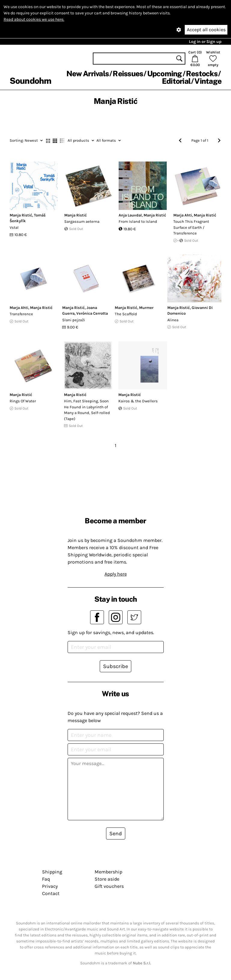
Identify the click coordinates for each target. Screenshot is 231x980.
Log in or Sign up (205, 42)
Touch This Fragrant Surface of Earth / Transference (191, 227)
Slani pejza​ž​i (74, 320)
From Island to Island (138, 221)
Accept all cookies (206, 30)
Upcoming (165, 74)
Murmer (146, 308)
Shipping (52, 872)
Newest (26, 140)
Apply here (116, 574)
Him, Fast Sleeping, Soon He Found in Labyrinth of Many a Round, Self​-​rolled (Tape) (87, 410)
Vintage (208, 81)
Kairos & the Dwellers (138, 401)
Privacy (50, 886)
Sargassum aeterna (82, 221)
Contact (51, 893)
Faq (46, 879)
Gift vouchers (109, 886)
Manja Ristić (21, 215)
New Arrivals (88, 74)
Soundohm (30, 81)
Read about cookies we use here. (34, 19)
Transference (21, 314)
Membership (108, 872)
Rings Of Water (23, 401)
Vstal (14, 227)
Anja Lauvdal (130, 215)
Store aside (107, 879)
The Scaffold (126, 314)
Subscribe (115, 666)
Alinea (173, 320)
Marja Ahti (183, 215)
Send (116, 833)
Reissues (128, 74)
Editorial (176, 81)
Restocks (202, 74)
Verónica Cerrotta (92, 313)
